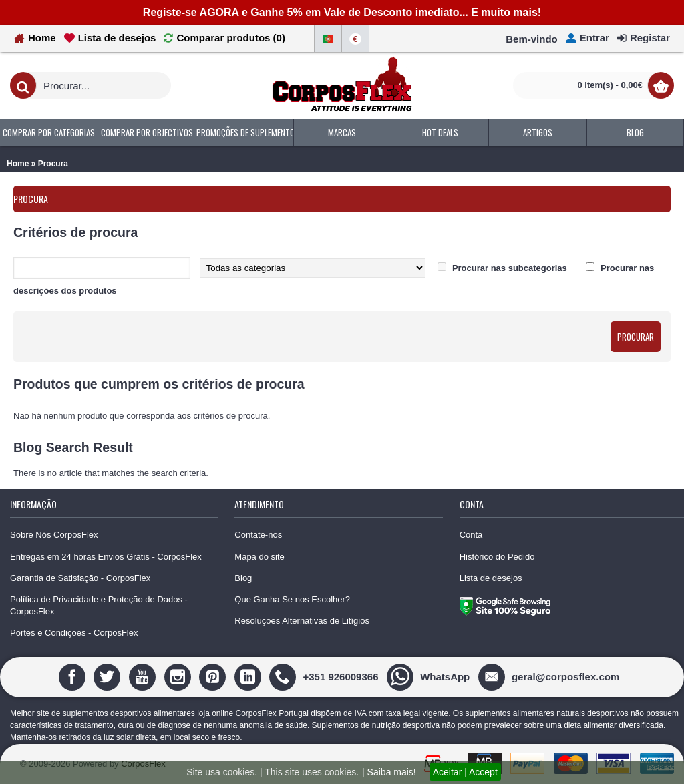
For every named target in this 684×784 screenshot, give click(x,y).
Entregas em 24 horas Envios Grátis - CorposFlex (106, 557)
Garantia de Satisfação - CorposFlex (80, 578)
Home (18, 164)
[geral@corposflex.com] (550, 676)
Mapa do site (259, 557)
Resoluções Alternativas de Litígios (302, 621)
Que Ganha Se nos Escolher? (292, 599)
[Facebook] (74, 676)
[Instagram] (179, 676)
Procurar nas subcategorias (510, 268)
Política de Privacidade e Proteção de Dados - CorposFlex (99, 605)
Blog (243, 578)
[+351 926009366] (325, 676)
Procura (53, 164)
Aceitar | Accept (465, 772)
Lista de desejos (491, 578)
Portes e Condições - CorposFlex (74, 633)
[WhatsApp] (430, 676)
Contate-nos (258, 535)
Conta (471, 535)
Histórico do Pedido (497, 557)
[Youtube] (144, 676)
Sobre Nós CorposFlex (54, 535)
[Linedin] (249, 676)
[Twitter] (109, 676)
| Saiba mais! (389, 772)
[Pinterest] (214, 676)
